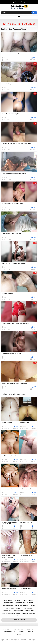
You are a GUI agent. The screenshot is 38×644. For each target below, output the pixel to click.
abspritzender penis (22, 606)
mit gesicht (18, 600)
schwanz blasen (18, 611)
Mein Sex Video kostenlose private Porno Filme (16, 640)
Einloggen (24, 2)
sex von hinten (30, 611)
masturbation (10, 608)
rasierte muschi (28, 600)
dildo (19, 616)
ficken (33, 606)
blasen (18, 608)
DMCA (19, 635)
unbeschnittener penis (29, 613)
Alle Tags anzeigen (19, 620)
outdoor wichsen (8, 605)
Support (22, 632)
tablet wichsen (27, 608)
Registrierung (15, 2)
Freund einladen (10, 632)
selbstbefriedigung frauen (11, 613)
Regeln (30, 632)
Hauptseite (7, 629)
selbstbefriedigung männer (24, 603)
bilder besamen (8, 600)
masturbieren (8, 603)
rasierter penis (7, 611)
